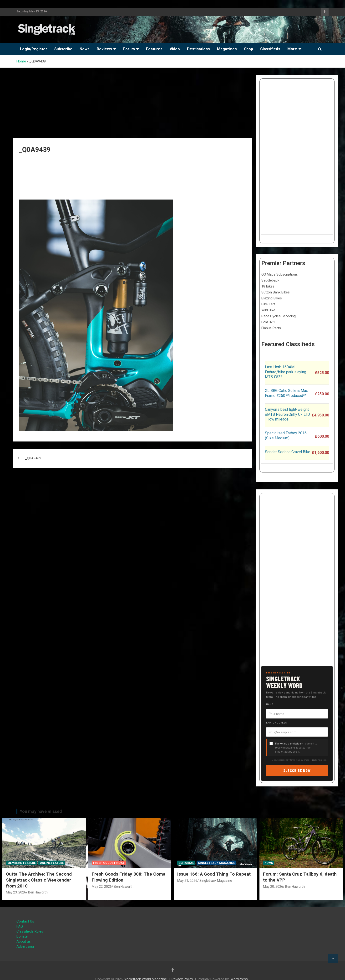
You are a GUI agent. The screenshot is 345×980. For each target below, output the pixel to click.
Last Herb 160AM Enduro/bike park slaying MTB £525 (286, 372)
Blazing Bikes (272, 298)
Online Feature (52, 863)
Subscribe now (297, 770)
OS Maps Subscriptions (280, 274)
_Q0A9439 (33, 458)
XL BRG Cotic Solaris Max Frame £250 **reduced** (286, 393)
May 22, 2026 (102, 887)
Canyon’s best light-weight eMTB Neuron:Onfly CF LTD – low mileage (287, 414)
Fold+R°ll (268, 322)
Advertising (25, 946)
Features (154, 49)
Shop (249, 49)
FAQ (20, 926)
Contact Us (25, 921)
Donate (22, 936)
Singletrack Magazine (216, 863)
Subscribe (63, 49)
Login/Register (34, 49)
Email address (277, 723)
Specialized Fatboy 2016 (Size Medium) (286, 436)
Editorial (186, 863)
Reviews (104, 49)
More (292, 49)
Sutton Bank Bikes (276, 292)
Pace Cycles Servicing (279, 316)
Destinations (198, 49)
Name (270, 704)
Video (175, 49)
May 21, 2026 (187, 881)
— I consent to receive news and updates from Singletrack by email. (296, 747)
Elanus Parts (271, 328)
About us (24, 941)
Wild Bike (268, 310)
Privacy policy (318, 760)
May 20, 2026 (273, 887)
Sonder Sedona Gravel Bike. (288, 452)
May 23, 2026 (16, 892)
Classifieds (270, 49)
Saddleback (270, 280)
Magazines (227, 49)
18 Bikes (268, 286)
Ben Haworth (38, 892)
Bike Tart (268, 304)
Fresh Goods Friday (109, 863)
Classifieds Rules (30, 931)
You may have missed (41, 811)
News (85, 49)
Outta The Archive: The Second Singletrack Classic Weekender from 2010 (39, 880)
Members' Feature (22, 863)
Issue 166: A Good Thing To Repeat (214, 874)
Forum (129, 49)
